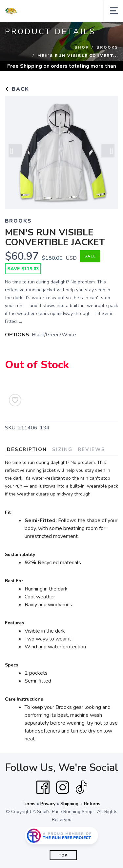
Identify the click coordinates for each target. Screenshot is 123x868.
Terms (29, 804)
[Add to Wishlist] (15, 400)
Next (108, 151)
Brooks (107, 47)
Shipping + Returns (80, 804)
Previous (15, 151)
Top (63, 855)
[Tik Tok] (81, 787)
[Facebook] (43, 787)
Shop (82, 47)
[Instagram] (63, 787)
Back (17, 89)
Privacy (48, 804)
